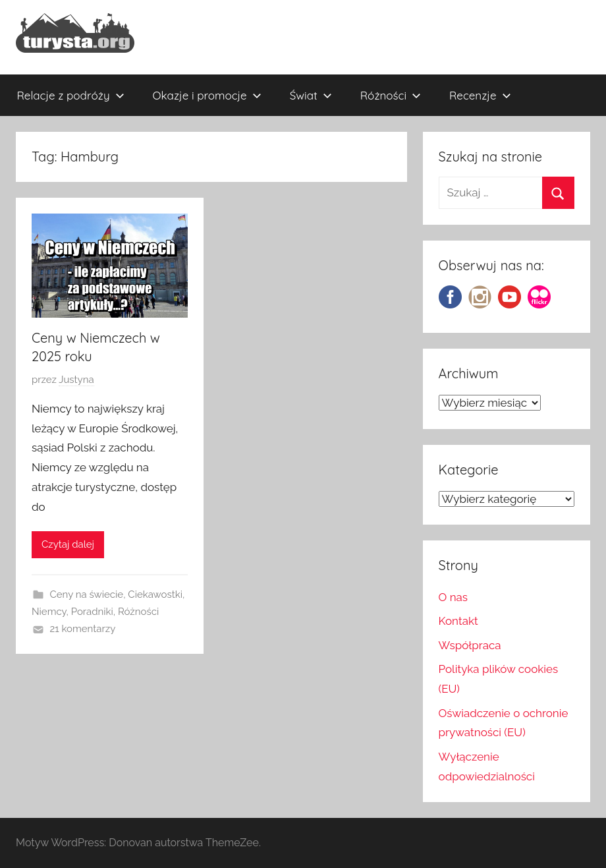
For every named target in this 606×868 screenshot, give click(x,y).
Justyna (76, 380)
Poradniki (92, 612)
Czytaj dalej (68, 544)
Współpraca (470, 645)
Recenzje (480, 95)
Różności (391, 95)
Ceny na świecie (87, 594)
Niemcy (49, 612)
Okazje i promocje (207, 95)
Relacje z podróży (71, 95)
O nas (454, 597)
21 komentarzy (83, 629)
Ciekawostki (155, 594)
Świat (311, 95)
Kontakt (458, 621)
